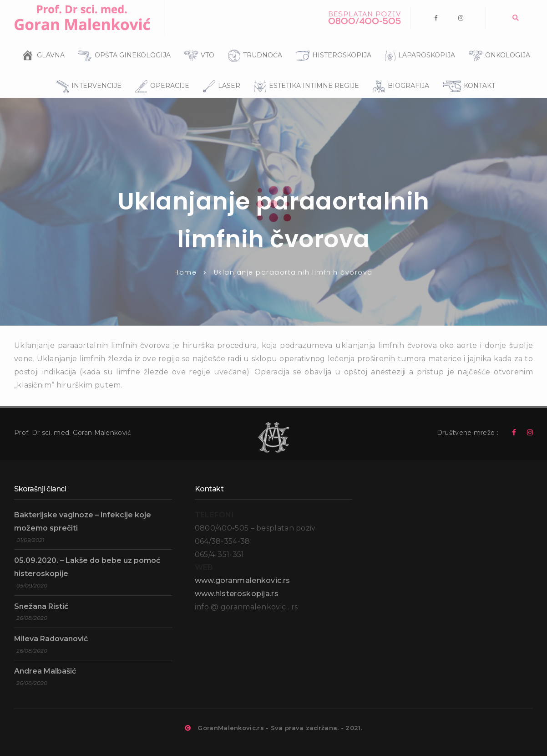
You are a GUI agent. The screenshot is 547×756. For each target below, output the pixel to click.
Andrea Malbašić (45, 671)
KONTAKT (467, 74)
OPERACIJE (160, 73)
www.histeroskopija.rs (237, 594)
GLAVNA (51, 52)
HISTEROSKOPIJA (331, 44)
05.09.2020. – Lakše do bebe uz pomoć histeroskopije (87, 567)
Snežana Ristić (41, 606)
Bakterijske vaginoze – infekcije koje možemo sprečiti (83, 521)
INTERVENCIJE (87, 73)
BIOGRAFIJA (399, 73)
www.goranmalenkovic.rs (243, 580)
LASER (219, 73)
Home (185, 272)
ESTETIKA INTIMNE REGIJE (304, 73)
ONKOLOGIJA (497, 44)
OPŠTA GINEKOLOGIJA (122, 44)
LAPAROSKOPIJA (418, 44)
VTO (197, 44)
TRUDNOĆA (253, 43)
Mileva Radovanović (51, 639)
